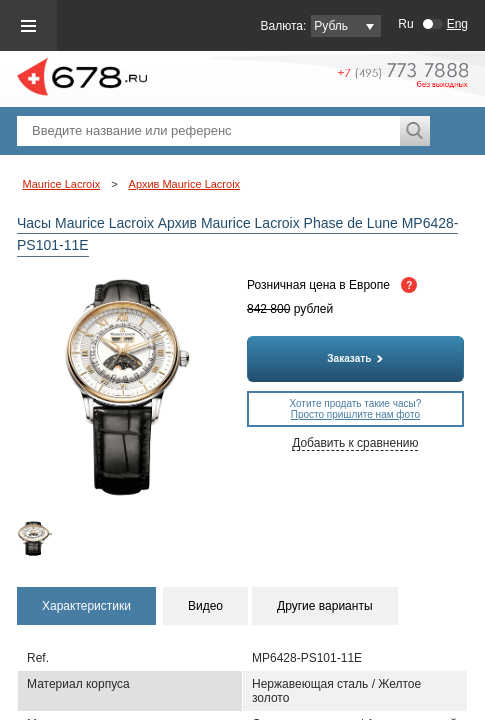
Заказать (355, 358)
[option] (42, 538)
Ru (405, 24)
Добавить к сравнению (355, 443)
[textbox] (208, 131)
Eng (457, 24)
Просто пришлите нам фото (355, 414)
